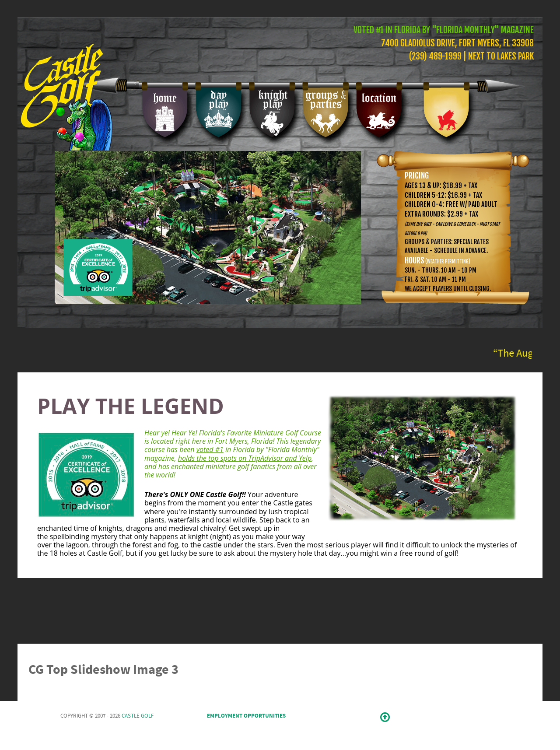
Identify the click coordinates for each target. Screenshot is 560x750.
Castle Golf (138, 716)
